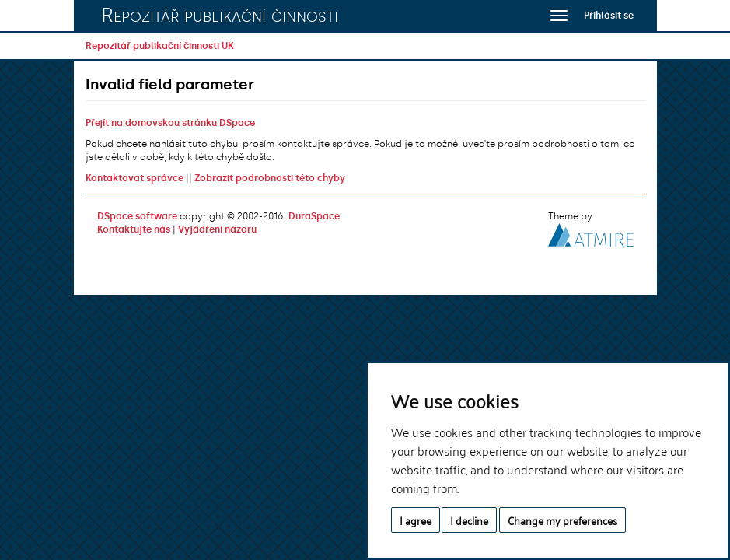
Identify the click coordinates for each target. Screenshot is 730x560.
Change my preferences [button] (562, 520)
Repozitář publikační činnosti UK (160, 46)
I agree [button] (416, 520)
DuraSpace (314, 216)
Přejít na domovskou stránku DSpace (170, 123)
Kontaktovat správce (134, 178)
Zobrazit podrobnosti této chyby (270, 178)
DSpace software (137, 216)
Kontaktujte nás (134, 229)
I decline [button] (469, 520)
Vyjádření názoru (217, 229)
